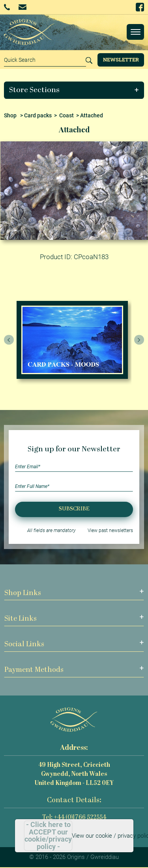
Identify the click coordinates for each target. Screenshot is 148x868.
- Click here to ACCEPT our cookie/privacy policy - (48, 836)
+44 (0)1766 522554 (7, 7)
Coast (67, 115)
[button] (74, 90)
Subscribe (74, 509)
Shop (10, 115)
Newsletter (121, 59)
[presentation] (9, 340)
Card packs (38, 115)
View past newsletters (110, 530)
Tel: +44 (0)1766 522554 (74, 818)
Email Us (22, 7)
